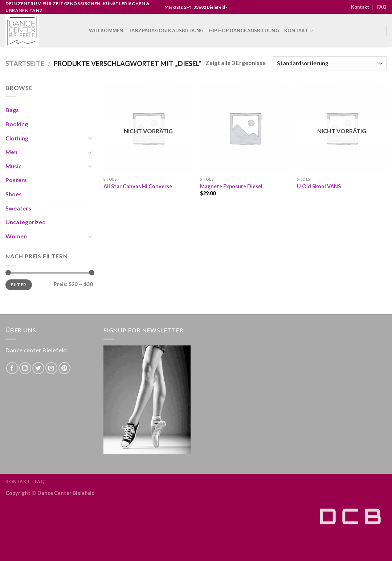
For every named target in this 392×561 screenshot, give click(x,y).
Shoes (14, 194)
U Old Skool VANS (319, 186)
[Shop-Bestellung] (330, 63)
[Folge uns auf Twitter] (38, 368)
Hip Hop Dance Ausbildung (244, 30)
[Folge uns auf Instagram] (25, 368)
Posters (16, 180)
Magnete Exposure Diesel (231, 186)
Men (11, 152)
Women (16, 236)
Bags (12, 110)
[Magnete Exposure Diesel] (245, 128)
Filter (19, 285)
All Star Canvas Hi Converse (138, 186)
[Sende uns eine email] (51, 368)
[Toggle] (90, 138)
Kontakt (360, 7)
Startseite (25, 64)
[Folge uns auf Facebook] (12, 368)
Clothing (17, 138)
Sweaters (18, 208)
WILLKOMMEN (106, 30)
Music (13, 166)
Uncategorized (26, 222)
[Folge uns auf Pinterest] (64, 368)
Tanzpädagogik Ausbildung (166, 30)
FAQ (382, 7)
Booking (17, 124)
